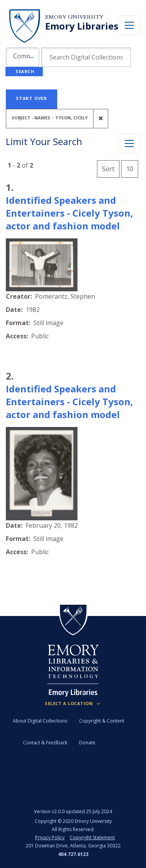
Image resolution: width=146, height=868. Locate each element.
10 (132, 168)
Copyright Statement (92, 837)
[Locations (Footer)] (73, 703)
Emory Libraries (82, 26)
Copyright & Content (102, 721)
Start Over (32, 98)
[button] (23, 57)
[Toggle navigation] (129, 25)
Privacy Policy (50, 837)
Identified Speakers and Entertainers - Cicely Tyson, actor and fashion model (69, 213)
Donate (87, 743)
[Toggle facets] (129, 143)
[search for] (86, 57)
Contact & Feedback (45, 743)
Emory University (74, 17)
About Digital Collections (40, 721)
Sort (108, 169)
